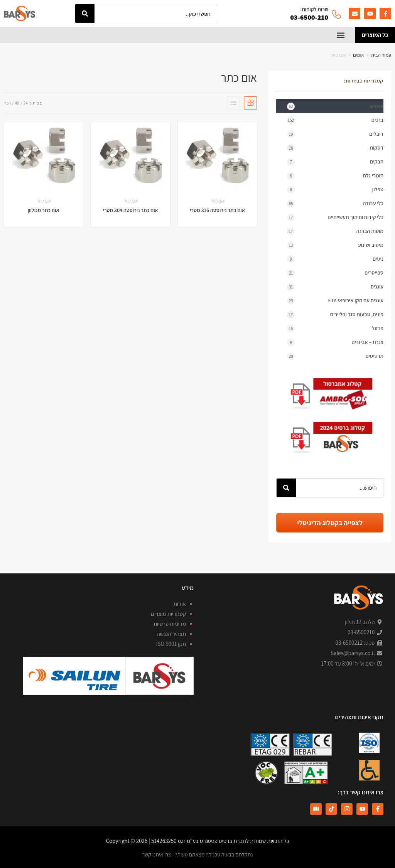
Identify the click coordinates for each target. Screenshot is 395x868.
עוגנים (335, 286)
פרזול (335, 328)
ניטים (335, 258)
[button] (341, 35)
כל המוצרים (375, 35)
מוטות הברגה (335, 231)
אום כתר (217, 200)
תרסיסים (335, 356)
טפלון (335, 189)
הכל (7, 102)
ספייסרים (335, 272)
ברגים (335, 120)
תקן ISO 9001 (171, 643)
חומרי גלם (335, 175)
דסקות (335, 147)
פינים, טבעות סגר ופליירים (335, 314)
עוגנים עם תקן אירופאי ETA (335, 300)
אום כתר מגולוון (44, 209)
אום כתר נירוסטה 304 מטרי (130, 209)
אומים (359, 54)
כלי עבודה (335, 203)
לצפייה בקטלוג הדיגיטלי (330, 522)
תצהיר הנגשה (171, 633)
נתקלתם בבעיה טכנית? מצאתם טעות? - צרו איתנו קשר (197, 854)
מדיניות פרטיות (170, 623)
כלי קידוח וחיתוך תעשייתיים (335, 217)
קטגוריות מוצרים (168, 613)
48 (17, 102)
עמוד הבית (381, 54)
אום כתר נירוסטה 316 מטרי (217, 209)
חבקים (335, 161)
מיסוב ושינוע (335, 244)
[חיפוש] (85, 13)
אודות (180, 603)
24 (25, 102)
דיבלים (335, 133)
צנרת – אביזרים (335, 342)
